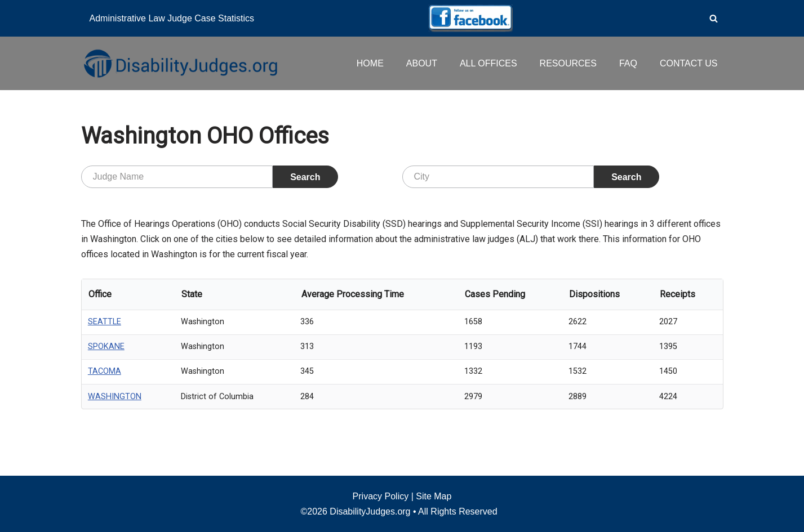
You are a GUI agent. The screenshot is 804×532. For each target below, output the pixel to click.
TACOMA (105, 371)
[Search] (714, 18)
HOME (370, 63)
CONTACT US (689, 63)
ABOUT (422, 63)
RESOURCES (568, 63)
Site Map (434, 496)
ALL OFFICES (488, 63)
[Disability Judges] (180, 63)
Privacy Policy (381, 496)
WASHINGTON (115, 397)
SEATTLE (105, 322)
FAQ (628, 63)
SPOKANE (106, 347)
